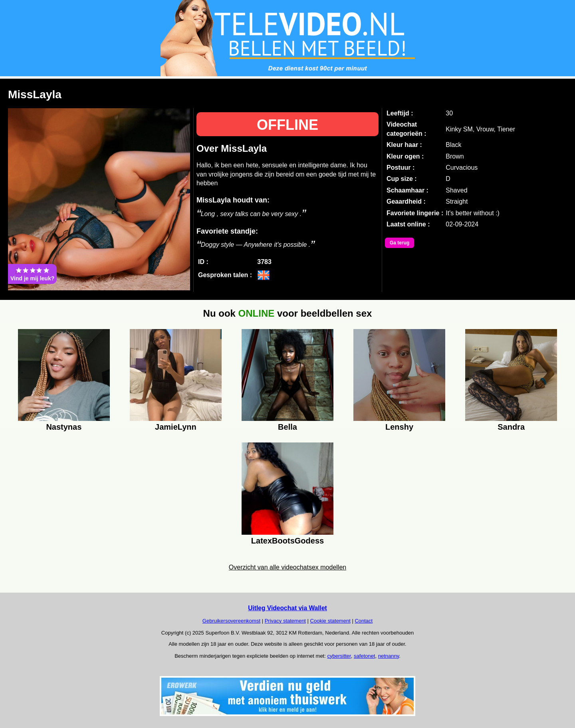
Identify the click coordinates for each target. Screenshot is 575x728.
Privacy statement (285, 621)
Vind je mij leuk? (32, 274)
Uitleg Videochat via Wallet (287, 608)
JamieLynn (176, 427)
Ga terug (400, 243)
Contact (364, 621)
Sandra (511, 427)
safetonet (365, 656)
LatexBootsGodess (287, 541)
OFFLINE (287, 125)
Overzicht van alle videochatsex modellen (287, 567)
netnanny (389, 656)
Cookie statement (330, 621)
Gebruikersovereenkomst (231, 621)
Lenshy (399, 427)
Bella (287, 427)
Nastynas (64, 427)
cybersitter (339, 656)
